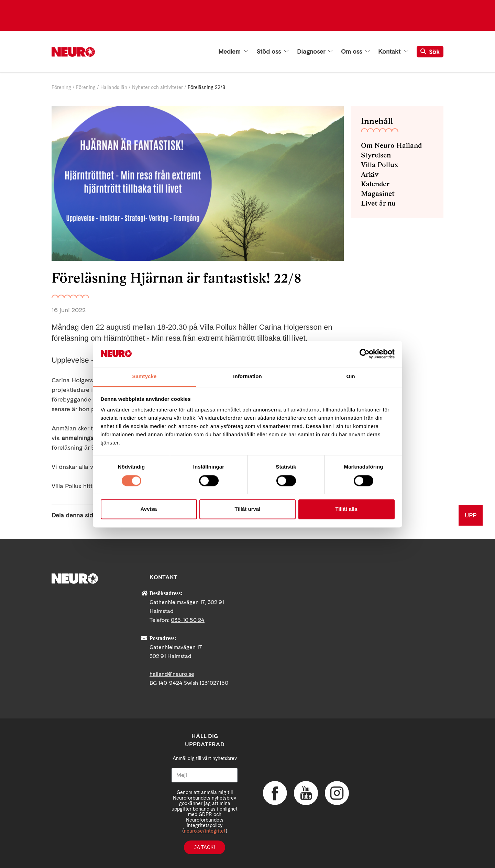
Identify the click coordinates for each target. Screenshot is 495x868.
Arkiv (370, 174)
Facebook (275, 793)
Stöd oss (273, 52)
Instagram (337, 793)
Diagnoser (315, 52)
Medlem (233, 52)
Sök (430, 52)
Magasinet (378, 194)
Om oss (355, 52)
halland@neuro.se (172, 674)
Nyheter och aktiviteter (157, 87)
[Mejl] (205, 775)
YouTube (306, 793)
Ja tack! (205, 847)
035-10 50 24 (188, 620)
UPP (471, 515)
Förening (61, 87)
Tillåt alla (346, 509)
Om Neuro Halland (391, 145)
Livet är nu (378, 203)
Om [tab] (350, 377)
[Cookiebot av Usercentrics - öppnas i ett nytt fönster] (365, 354)
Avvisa (149, 509)
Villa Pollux (379, 165)
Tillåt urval (248, 509)
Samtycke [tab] (145, 377)
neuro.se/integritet (205, 831)
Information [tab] (247, 377)
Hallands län (114, 87)
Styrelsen (376, 155)
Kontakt (393, 52)
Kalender (375, 184)
